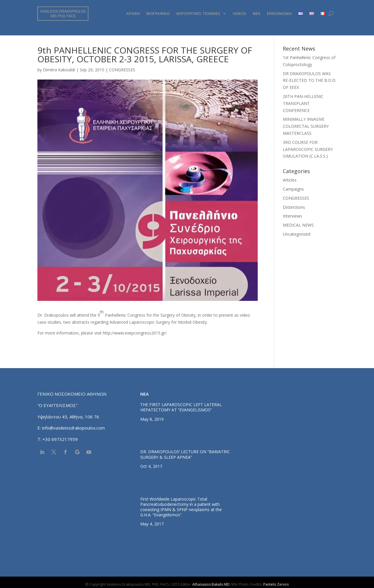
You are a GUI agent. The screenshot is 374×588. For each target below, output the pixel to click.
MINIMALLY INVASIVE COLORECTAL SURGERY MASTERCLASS (306, 126)
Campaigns (293, 189)
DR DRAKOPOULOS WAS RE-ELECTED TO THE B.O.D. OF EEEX (310, 81)
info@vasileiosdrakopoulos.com (73, 428)
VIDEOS (240, 13)
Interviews (292, 216)
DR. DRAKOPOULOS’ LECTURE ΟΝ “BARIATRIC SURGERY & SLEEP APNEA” (185, 454)
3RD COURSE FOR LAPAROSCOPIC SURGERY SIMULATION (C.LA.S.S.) (308, 149)
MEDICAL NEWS (298, 225)
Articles (290, 180)
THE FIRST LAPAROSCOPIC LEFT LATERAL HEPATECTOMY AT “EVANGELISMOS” (181, 407)
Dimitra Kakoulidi (59, 70)
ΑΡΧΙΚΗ (133, 13)
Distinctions (294, 207)
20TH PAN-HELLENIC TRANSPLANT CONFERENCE (303, 103)
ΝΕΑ (257, 13)
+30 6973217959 (61, 439)
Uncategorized (297, 234)
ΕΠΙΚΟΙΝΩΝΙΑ (279, 13)
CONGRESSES (122, 70)
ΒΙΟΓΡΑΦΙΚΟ (158, 13)
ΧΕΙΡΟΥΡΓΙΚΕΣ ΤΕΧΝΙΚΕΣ (198, 13)
